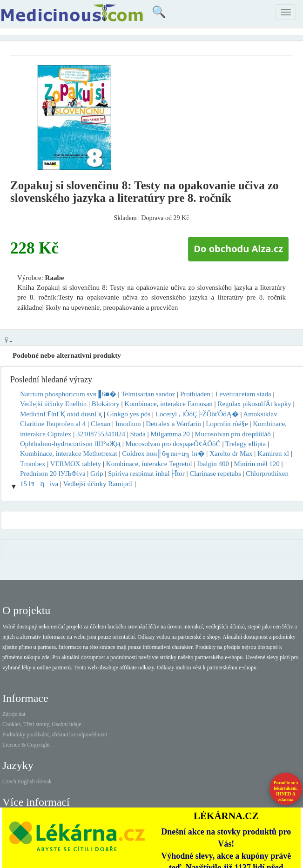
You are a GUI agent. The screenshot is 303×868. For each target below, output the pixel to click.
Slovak (44, 781)
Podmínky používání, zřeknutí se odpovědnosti (55, 734)
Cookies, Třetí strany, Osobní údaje (42, 724)
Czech (9, 781)
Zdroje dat (14, 714)
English (26, 781)
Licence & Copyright (26, 745)
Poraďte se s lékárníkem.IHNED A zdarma (286, 791)
